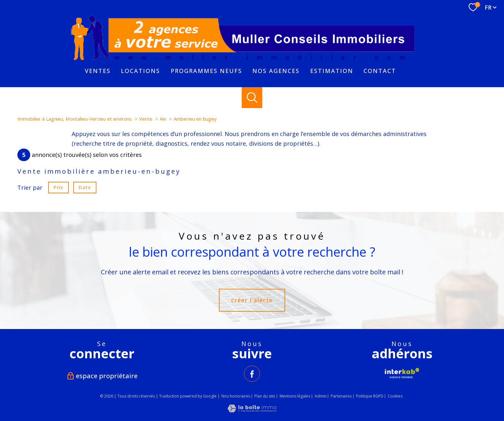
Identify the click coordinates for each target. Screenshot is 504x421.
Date (85, 187)
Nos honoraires (236, 396)
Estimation (332, 71)
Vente (146, 119)
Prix (58, 187)
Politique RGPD (370, 396)
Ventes (98, 71)
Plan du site (265, 396)
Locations (140, 71)
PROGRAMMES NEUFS (206, 71)
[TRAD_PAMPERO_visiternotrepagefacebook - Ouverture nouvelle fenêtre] (252, 374)
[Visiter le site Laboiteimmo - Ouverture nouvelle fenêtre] (252, 410)
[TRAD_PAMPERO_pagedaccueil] (243, 61)
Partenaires (341, 396)
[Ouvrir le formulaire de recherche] (252, 98)
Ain (163, 119)
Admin (321, 396)
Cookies (395, 396)
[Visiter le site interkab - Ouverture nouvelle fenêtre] (402, 373)
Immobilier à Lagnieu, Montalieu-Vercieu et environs (75, 119)
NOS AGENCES (276, 71)
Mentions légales (295, 396)
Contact (380, 71)
